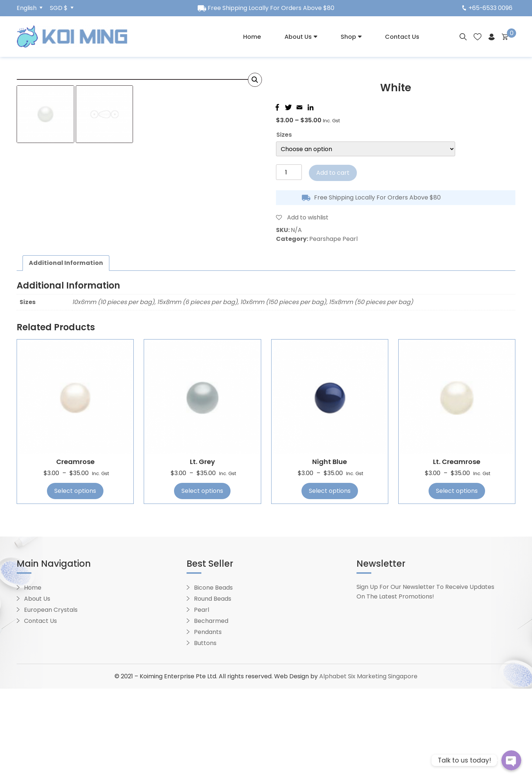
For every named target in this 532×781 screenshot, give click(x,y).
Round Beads (213, 691)
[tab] (66, 356)
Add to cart (333, 173)
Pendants (208, 724)
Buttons (205, 735)
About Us (298, 37)
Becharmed (211, 713)
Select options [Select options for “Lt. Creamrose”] (457, 584)
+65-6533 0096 (487, 8)
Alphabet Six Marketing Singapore (368, 769)
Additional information (66, 356)
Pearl (202, 702)
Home (252, 37)
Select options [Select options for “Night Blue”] (330, 584)
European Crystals (51, 702)
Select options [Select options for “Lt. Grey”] (202, 584)
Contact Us (402, 37)
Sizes (284, 135)
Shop (348, 37)
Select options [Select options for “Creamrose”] (75, 584)
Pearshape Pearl (333, 239)
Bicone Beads (213, 680)
